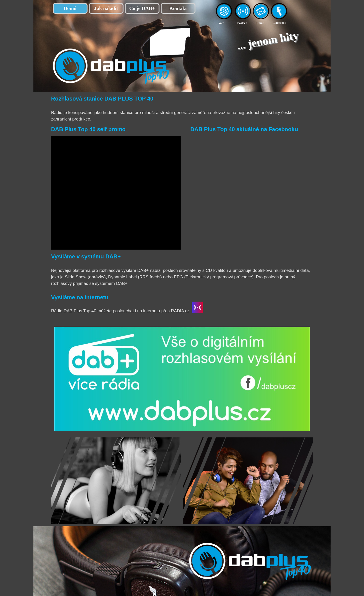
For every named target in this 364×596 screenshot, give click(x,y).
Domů (70, 8)
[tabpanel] (227, 23)
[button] (261, 5)
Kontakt (178, 8)
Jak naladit (106, 8)
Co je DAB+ (142, 8)
